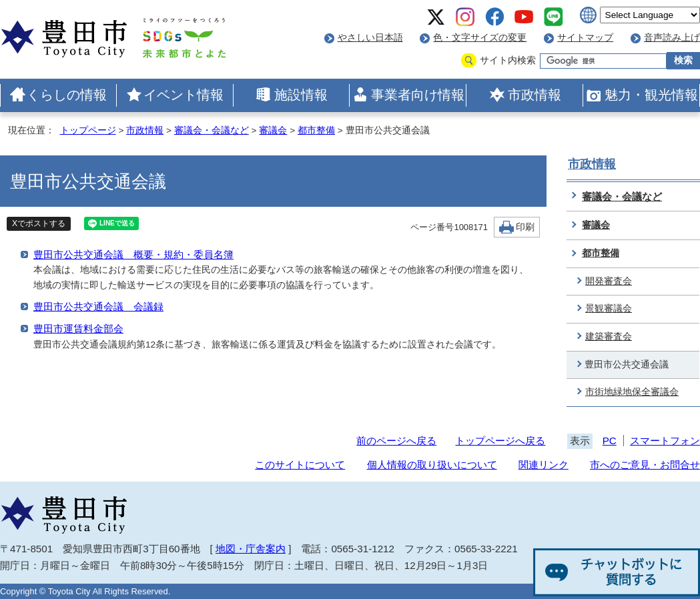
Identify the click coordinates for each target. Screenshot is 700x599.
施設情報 (301, 95)
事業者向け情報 (418, 95)
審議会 (273, 130)
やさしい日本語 (370, 38)
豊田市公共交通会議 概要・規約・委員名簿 (133, 254)
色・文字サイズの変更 (480, 38)
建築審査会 (609, 337)
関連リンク (544, 465)
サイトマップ (585, 38)
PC (610, 441)
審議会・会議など (212, 130)
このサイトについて (300, 465)
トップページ (88, 130)
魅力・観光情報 (651, 95)
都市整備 (316, 130)
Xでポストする (39, 223)
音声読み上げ (672, 38)
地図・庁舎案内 (251, 549)
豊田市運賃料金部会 (78, 329)
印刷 (525, 227)
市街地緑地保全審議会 (632, 392)
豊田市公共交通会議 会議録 (98, 307)
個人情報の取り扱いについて (432, 465)
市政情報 (535, 95)
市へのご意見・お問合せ (645, 465)
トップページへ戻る (500, 441)
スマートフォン (665, 441)
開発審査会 (609, 281)
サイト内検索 (508, 60)
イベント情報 (184, 95)
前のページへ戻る (396, 441)
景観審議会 (609, 309)
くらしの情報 (67, 95)
